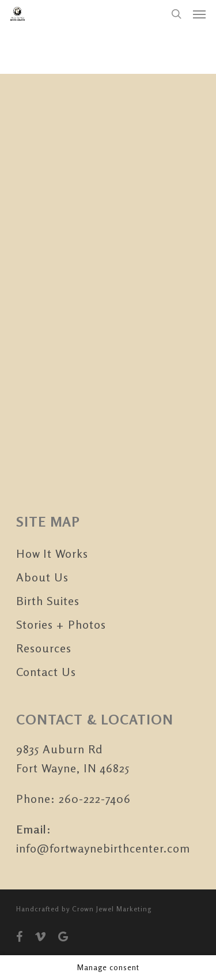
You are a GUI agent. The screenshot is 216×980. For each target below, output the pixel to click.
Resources (44, 648)
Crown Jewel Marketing (112, 909)
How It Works (52, 553)
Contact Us (46, 672)
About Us (42, 577)
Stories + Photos (61, 624)
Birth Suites (48, 601)
